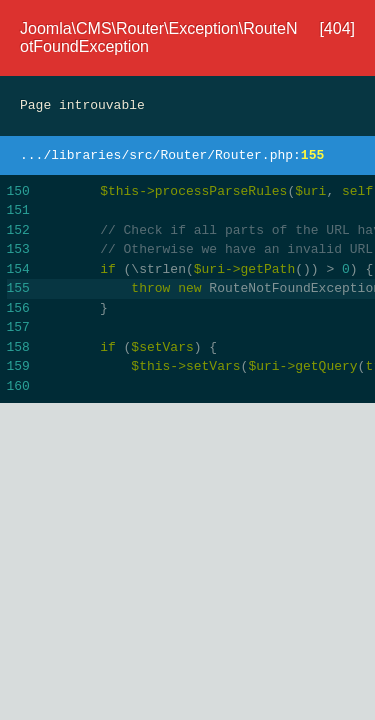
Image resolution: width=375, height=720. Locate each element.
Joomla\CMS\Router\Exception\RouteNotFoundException (158, 37)
